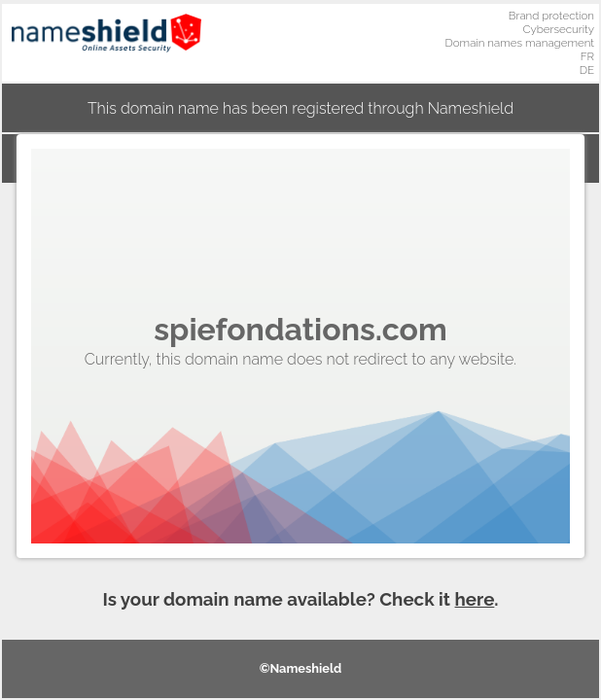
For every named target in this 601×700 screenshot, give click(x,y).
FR (587, 56)
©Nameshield (301, 668)
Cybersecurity (558, 29)
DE (587, 70)
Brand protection (551, 16)
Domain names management (520, 43)
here (475, 599)
